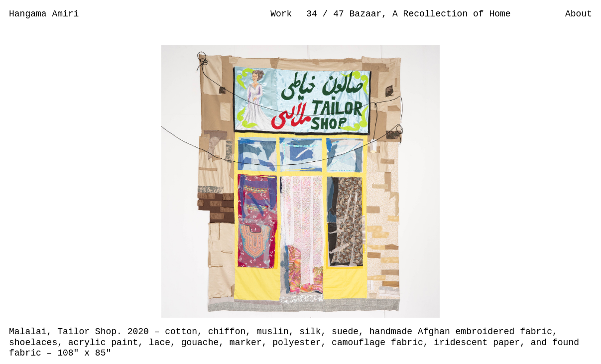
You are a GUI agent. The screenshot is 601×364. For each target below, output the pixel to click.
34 (314, 14)
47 (341, 14)
